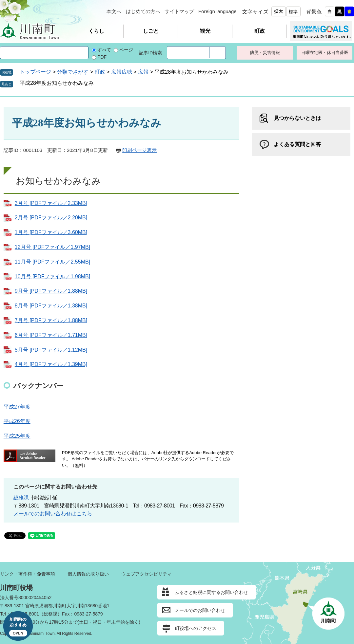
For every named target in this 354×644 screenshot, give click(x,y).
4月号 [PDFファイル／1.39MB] (51, 364)
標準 (293, 12)
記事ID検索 (150, 53)
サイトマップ (179, 11)
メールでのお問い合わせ (200, 610)
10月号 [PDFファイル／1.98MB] (52, 276)
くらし (96, 31)
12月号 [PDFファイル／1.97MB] (52, 247)
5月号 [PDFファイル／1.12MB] (51, 350)
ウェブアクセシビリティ (147, 574)
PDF (102, 57)
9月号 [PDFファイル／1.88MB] (51, 291)
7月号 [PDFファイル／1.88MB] (51, 320)
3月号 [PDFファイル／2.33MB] (51, 203)
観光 (205, 31)
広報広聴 (122, 72)
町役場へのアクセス (196, 628)
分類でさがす (73, 72)
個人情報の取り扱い (88, 574)
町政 (260, 31)
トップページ (35, 72)
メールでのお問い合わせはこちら (53, 514)
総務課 (21, 498)
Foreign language (217, 11)
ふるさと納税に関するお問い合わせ (211, 592)
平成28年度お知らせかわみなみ (57, 83)
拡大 (279, 11)
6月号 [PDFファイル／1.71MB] (51, 335)
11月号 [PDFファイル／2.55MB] (52, 262)
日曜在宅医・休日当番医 (325, 53)
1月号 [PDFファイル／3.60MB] (51, 232)
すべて (104, 50)
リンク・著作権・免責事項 (28, 574)
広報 (143, 72)
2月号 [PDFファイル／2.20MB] (51, 218)
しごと (151, 31)
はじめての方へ (143, 11)
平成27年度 (17, 407)
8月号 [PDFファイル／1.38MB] (51, 306)
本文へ (114, 11)
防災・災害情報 (265, 53)
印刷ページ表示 (139, 150)
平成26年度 (17, 421)
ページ (126, 50)
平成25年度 (17, 436)
